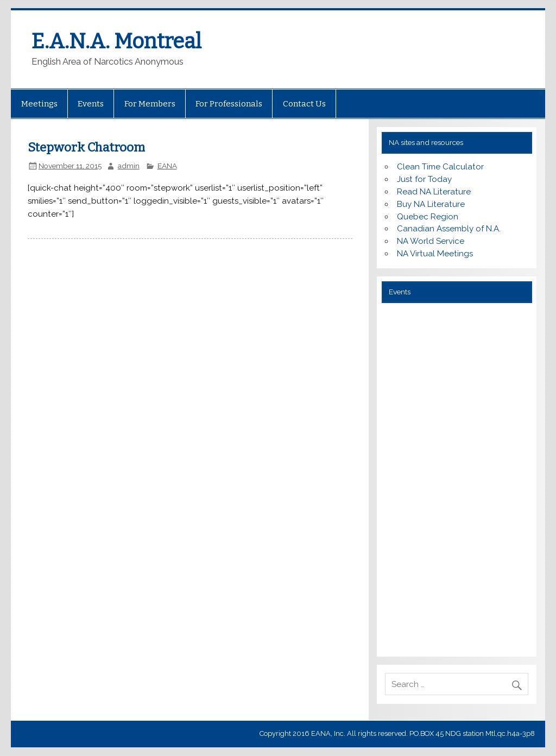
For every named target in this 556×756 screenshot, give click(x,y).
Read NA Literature (434, 192)
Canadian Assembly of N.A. (449, 229)
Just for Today (424, 179)
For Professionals (229, 104)
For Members (150, 104)
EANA (167, 166)
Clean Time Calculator (440, 167)
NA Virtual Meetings (435, 254)
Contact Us (304, 104)
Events (91, 104)
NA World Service (431, 241)
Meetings (39, 104)
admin (129, 166)
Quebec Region (428, 217)
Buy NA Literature (431, 204)
